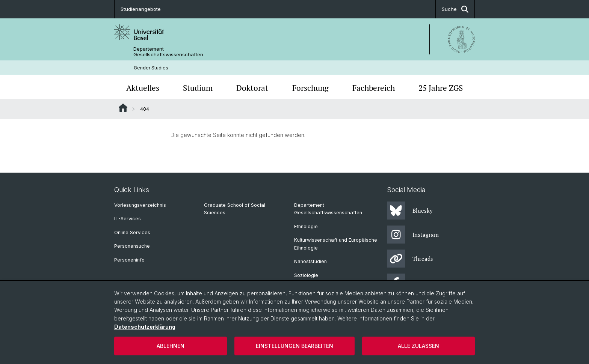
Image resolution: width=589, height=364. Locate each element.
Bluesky (410, 211)
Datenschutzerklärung (145, 327)
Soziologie (306, 275)
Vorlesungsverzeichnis (140, 205)
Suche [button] (455, 9)
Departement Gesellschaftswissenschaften (168, 52)
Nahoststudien (310, 261)
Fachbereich (374, 88)
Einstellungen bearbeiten (294, 346)
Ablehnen (171, 346)
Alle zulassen (418, 346)
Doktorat (252, 88)
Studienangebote (141, 9)
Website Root (123, 108)
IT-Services (128, 219)
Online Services (132, 232)
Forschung (310, 88)
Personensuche (132, 246)
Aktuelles (143, 88)
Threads (410, 259)
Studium (198, 88)
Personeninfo (129, 260)
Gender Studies (151, 68)
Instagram (413, 235)
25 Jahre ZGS (441, 88)
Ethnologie (306, 226)
